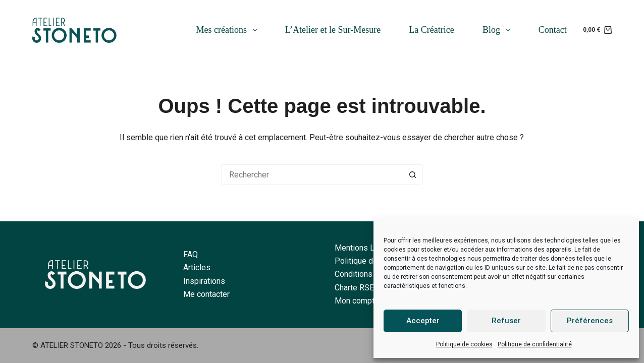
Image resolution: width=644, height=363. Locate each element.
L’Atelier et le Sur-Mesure (333, 30)
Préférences (590, 321)
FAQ (191, 254)
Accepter (423, 321)
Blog (498, 30)
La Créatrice (431, 30)
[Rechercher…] (312, 174)
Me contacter (206, 294)
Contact (553, 30)
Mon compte (357, 301)
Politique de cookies (464, 344)
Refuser (506, 321)
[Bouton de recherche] (413, 174)
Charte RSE (354, 288)
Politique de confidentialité (535, 344)
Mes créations (229, 30)
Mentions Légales (367, 248)
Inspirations (204, 281)
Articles (197, 267)
